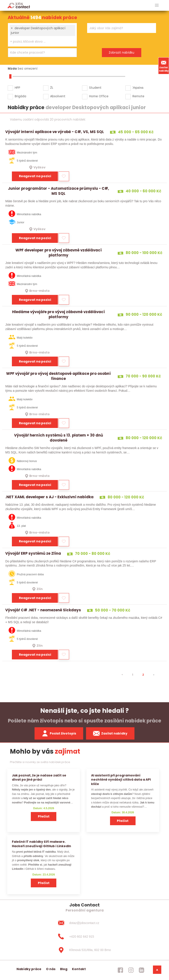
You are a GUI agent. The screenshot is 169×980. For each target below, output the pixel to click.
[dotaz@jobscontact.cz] (84, 923)
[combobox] (42, 35)
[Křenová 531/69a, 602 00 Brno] (84, 950)
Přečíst (44, 816)
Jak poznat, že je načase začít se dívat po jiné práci (39, 777)
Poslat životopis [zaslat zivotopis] (59, 733)
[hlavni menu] (157, 5)
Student (95, 88)
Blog (64, 969)
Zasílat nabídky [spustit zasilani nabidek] (110, 733)
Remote (138, 96)
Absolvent (58, 96)
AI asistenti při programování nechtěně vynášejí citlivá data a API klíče (121, 780)
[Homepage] (19, 5)
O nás (51, 969)
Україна (138, 88)
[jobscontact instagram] (131, 970)
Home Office (99, 96)
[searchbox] (40, 42)
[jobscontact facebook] (120, 970)
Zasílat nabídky (164, 66)
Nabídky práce (29, 969)
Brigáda (20, 96)
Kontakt (79, 969)
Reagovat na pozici (35, 176)
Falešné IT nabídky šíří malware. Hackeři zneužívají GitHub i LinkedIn (41, 844)
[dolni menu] (157, 970)
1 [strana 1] (133, 675)
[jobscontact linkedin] (141, 970)
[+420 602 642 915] (84, 937)
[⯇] (122, 675)
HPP (17, 88)
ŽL (52, 88)
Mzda (12, 69)
